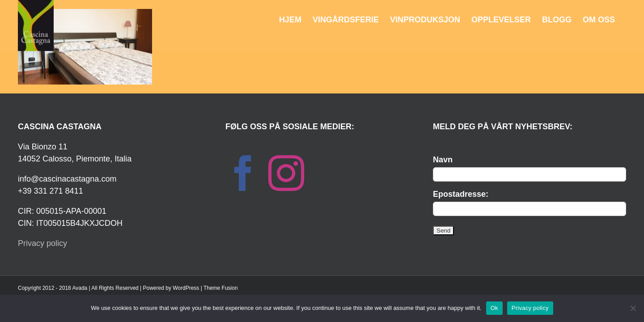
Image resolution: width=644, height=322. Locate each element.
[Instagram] (286, 173)
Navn (443, 160)
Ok (494, 308)
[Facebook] (243, 173)
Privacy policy (42, 243)
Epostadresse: (461, 194)
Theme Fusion (221, 288)
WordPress (186, 288)
